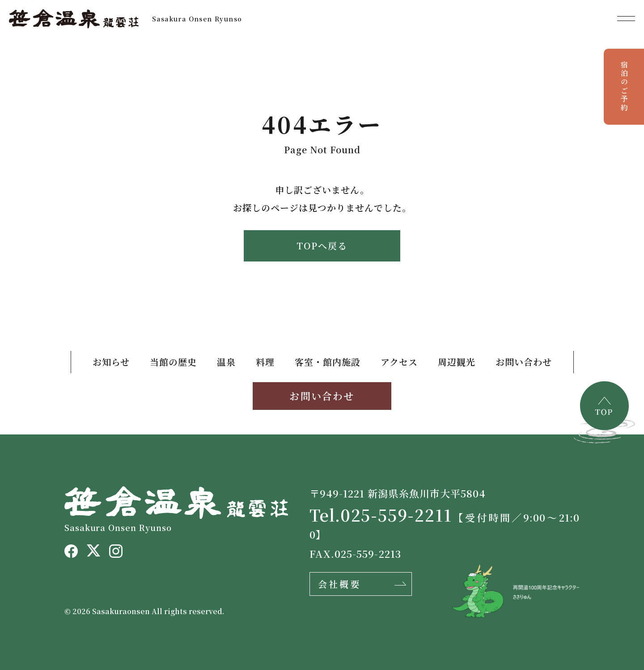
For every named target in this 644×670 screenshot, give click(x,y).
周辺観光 (457, 362)
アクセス (399, 362)
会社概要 (339, 584)
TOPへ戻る (322, 246)
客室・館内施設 (328, 362)
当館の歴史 (173, 362)
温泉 (226, 362)
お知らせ (111, 362)
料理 (265, 362)
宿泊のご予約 (624, 86)
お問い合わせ (524, 362)
